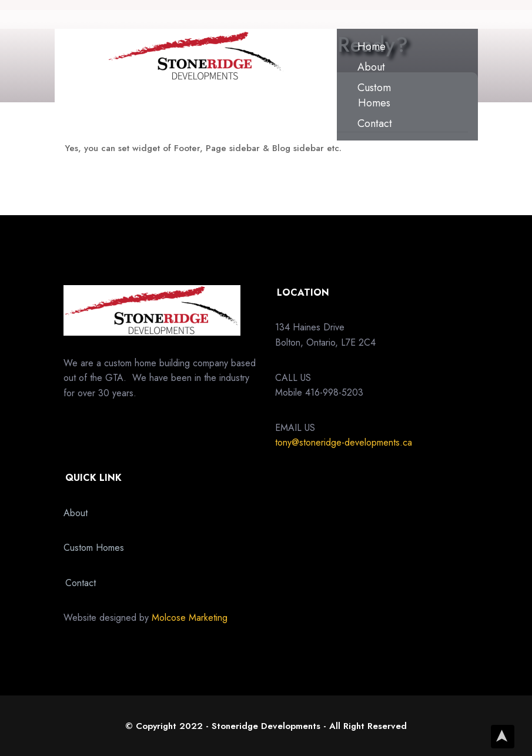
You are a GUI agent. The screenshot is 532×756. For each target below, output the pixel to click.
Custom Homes (374, 95)
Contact (375, 123)
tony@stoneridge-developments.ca (344, 442)
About (371, 67)
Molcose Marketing (190, 618)
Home (372, 46)
